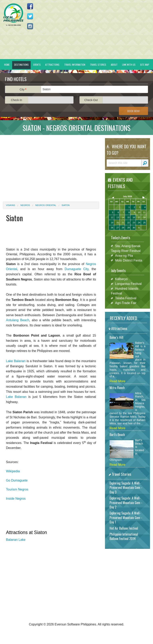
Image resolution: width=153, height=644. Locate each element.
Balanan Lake (16, 540)
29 (128, 228)
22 (128, 223)
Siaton (66, 205)
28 (123, 228)
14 (123, 217)
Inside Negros (16, 499)
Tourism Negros (17, 489)
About (114, 65)
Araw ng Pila (124, 255)
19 (112, 223)
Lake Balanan (16, 361)
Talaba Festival (126, 298)
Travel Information (75, 65)
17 (139, 217)
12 (112, 217)
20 (118, 223)
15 (128, 217)
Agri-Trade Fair (126, 303)
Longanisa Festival (128, 284)
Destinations (21, 65)
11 (144, 212)
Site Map (145, 65)
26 (112, 228)
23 (134, 223)
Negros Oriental (46, 205)
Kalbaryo (121, 279)
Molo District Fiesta (129, 260)
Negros (25, 205)
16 (134, 217)
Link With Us (129, 65)
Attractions (52, 65)
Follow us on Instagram (30, 26)
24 (139, 223)
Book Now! (133, 111)
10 (139, 212)
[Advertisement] (51, 166)
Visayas (10, 205)
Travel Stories (98, 65)
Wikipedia (13, 471)
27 (118, 228)
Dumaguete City (76, 269)
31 (139, 228)
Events (37, 65)
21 (123, 223)
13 (118, 217)
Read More (117, 381)
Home (7, 65)
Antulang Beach (18, 320)
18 (144, 217)
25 (144, 223)
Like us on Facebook (30, 6)
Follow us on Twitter (30, 16)
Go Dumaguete (17, 480)
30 (134, 228)
